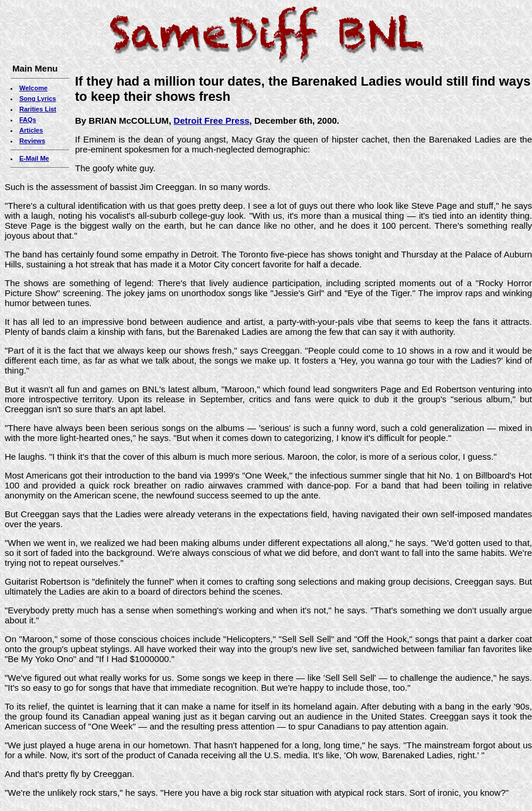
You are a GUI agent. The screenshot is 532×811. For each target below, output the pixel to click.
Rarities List (38, 109)
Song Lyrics (38, 99)
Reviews (32, 141)
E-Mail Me (34, 158)
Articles (31, 130)
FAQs (28, 120)
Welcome (33, 88)
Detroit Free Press (211, 121)
